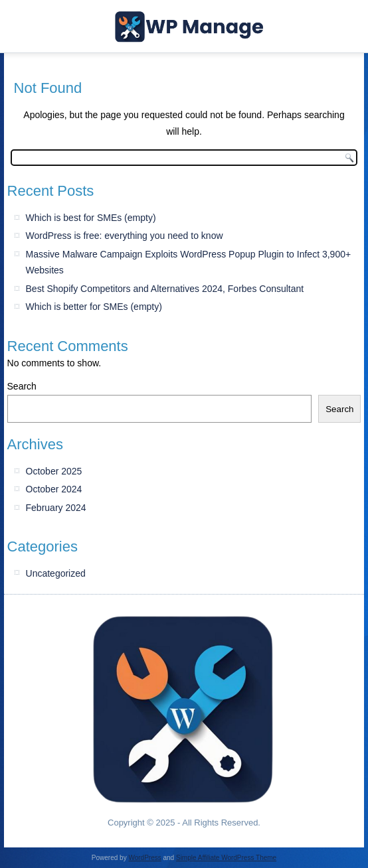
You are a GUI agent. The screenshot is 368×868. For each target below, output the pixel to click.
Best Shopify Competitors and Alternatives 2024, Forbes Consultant (165, 289)
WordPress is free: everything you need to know (125, 236)
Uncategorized (56, 573)
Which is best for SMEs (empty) (91, 218)
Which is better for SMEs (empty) (94, 307)
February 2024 (56, 508)
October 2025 (54, 471)
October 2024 (54, 489)
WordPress (144, 858)
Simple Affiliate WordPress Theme (226, 858)
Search (22, 386)
